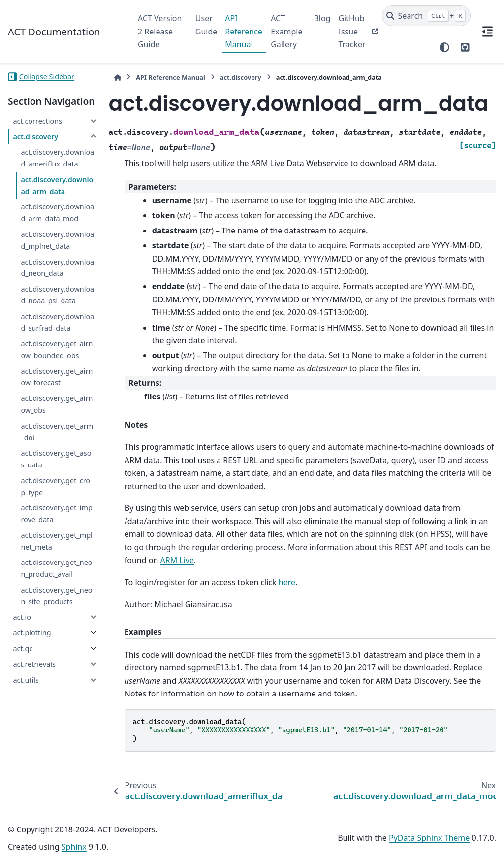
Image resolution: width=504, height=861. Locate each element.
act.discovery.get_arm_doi (57, 432)
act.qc (23, 648)
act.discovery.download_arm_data (57, 185)
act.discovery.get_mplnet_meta (56, 541)
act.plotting (32, 633)
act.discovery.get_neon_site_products (56, 596)
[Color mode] (444, 47)
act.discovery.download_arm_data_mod (57, 213)
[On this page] (487, 32)
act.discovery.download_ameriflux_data (57, 158)
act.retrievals (34, 664)
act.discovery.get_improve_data (56, 513)
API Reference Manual (243, 31)
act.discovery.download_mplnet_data (57, 240)
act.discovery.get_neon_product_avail (56, 568)
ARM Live (177, 560)
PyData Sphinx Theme (429, 838)
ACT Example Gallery (286, 31)
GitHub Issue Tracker (352, 31)
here (287, 582)
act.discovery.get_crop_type (55, 486)
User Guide (206, 25)
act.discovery (35, 137)
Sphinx (74, 847)
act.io (22, 617)
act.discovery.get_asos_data (56, 459)
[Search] (426, 16)
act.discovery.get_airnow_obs (57, 404)
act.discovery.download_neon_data (57, 268)
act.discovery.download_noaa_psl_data (57, 295)
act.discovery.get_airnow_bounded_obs (57, 349)
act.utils (26, 680)
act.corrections (37, 121)
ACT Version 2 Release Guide (160, 31)
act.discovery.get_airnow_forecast (57, 377)
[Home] (118, 78)
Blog (322, 18)
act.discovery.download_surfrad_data (57, 322)
